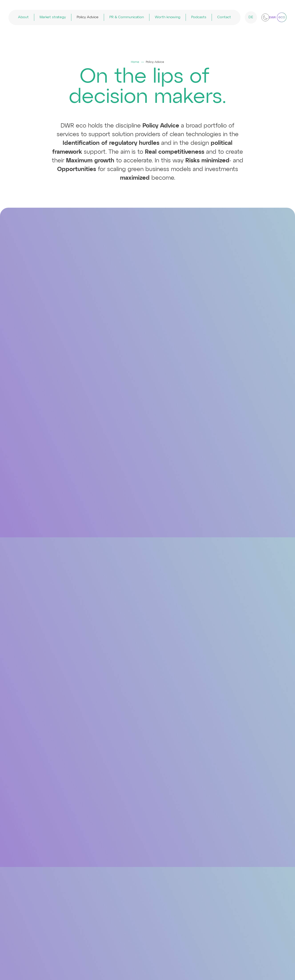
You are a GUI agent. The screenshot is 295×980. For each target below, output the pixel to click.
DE (251, 17)
